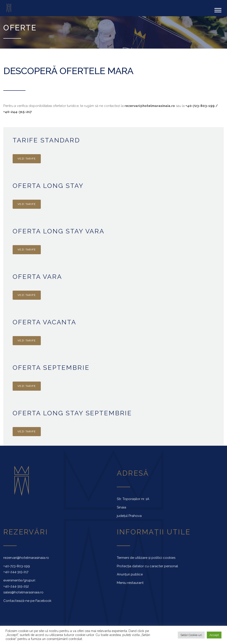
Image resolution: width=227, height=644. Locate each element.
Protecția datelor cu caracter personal (147, 565)
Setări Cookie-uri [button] (191, 635)
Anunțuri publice (130, 574)
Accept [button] (214, 635)
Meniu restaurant (130, 582)
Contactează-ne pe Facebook (27, 600)
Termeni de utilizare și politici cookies (146, 557)
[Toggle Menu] (218, 10)
